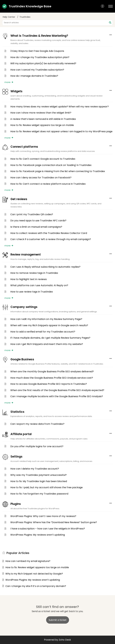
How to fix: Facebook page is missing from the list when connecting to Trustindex (58, 171)
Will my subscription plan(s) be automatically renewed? (43, 63)
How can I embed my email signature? (28, 561)
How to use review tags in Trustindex (32, 292)
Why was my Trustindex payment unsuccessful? (38, 475)
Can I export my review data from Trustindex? (37, 424)
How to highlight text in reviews (29, 279)
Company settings (24, 307)
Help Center (9, 17)
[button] (103, 6)
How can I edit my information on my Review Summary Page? (46, 319)
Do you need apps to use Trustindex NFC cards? (38, 221)
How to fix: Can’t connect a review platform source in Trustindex (48, 184)
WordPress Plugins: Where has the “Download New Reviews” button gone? (54, 522)
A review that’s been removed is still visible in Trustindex (43, 119)
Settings (16, 457)
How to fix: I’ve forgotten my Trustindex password (39, 494)
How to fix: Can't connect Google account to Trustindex (43, 159)
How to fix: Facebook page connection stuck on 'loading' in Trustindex (51, 165)
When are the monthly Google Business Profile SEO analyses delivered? (52, 371)
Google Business (22, 359)
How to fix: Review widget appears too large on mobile (42, 125)
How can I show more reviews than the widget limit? (41, 113)
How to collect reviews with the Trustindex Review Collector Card (49, 233)
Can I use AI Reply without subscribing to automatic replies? (45, 267)
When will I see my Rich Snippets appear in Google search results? (49, 325)
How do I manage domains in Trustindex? (34, 76)
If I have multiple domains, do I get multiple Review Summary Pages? (50, 338)
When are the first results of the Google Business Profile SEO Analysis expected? (57, 390)
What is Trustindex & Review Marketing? (39, 36)
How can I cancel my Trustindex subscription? (37, 70)
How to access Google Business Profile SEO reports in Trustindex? (49, 384)
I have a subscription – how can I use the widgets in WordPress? (48, 529)
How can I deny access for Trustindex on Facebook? (41, 178)
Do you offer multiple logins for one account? (37, 446)
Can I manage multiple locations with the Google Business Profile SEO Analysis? (57, 396)
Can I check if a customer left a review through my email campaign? (51, 239)
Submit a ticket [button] (58, 620)
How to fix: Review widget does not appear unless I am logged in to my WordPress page (61, 131)
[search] (57, 23)
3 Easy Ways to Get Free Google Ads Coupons (37, 51)
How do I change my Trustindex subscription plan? (40, 57)
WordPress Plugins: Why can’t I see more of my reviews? (43, 516)
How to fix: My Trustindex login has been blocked (39, 481)
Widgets (16, 91)
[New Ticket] (58, 620)
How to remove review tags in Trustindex (34, 273)
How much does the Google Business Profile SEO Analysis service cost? (52, 378)
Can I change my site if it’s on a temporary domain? (36, 586)
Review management (26, 255)
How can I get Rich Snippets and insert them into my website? (47, 344)
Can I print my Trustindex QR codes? (32, 214)
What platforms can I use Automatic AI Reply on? (39, 285)
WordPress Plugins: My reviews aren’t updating (38, 535)
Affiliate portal (21, 434)
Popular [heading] (18, 553)
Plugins (16, 504)
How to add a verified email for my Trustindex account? (43, 332)
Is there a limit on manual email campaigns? (36, 227)
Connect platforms (24, 147)
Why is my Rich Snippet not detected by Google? (34, 574)
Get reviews (19, 199)
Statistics (17, 412)
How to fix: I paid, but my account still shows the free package (46, 487)
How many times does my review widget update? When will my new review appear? (60, 107)
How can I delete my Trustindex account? (35, 469)
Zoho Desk (65, 640)
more (9, 82)
